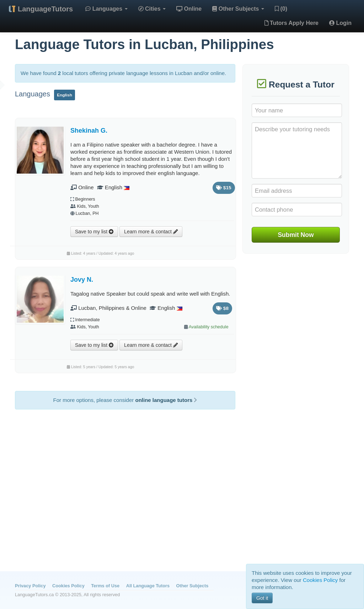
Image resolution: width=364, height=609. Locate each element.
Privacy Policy (30, 586)
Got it (262, 598)
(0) (281, 9)
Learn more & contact (151, 232)
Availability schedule (209, 327)
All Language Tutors (148, 586)
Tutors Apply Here (291, 23)
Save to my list (94, 232)
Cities (152, 9)
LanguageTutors (45, 9)
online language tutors (166, 400)
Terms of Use (105, 586)
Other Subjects (238, 9)
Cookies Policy (68, 586)
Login (340, 23)
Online (189, 9)
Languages (106, 9)
